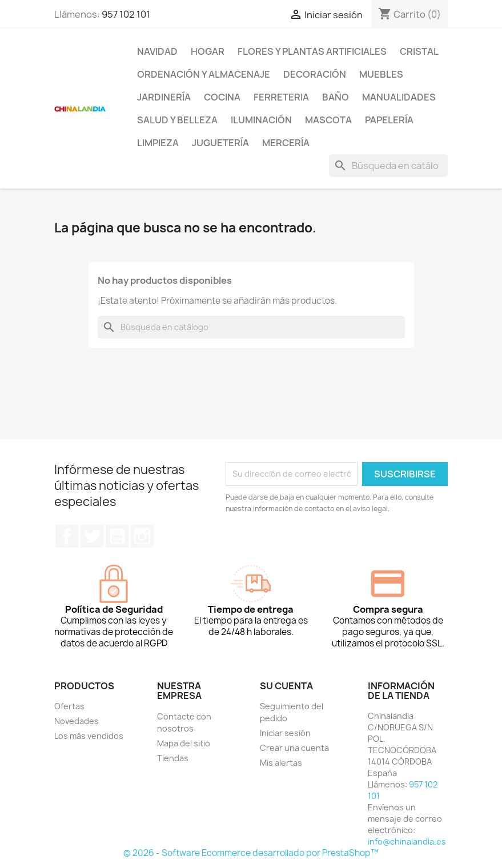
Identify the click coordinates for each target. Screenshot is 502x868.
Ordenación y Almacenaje (204, 74)
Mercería (286, 143)
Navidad (157, 51)
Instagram (142, 536)
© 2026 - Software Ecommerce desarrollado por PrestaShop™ (251, 853)
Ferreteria (281, 97)
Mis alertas (281, 763)
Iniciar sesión (285, 733)
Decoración (315, 74)
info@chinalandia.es (407, 841)
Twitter (92, 536)
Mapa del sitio (184, 743)
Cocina (222, 97)
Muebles (381, 74)
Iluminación (261, 120)
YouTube (117, 536)
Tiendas (173, 758)
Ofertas (69, 706)
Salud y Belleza (177, 120)
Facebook (67, 536)
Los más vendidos (89, 736)
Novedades (77, 721)
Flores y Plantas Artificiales (312, 51)
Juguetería (220, 143)
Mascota (328, 120)
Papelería (389, 120)
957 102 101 (126, 14)
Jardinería (164, 97)
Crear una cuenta (294, 748)
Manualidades (399, 97)
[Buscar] (388, 166)
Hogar (208, 51)
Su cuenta (286, 686)
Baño (336, 97)
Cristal (419, 51)
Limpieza (158, 143)
